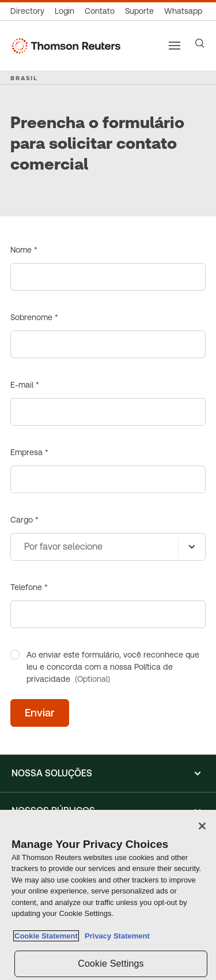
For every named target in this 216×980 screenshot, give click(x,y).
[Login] (65, 11)
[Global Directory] (30, 11)
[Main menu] (175, 46)
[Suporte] (139, 11)
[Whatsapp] (183, 11)
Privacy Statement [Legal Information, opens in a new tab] (115, 936)
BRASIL (24, 78)
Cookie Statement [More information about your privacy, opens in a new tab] (46, 936)
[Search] (200, 43)
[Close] (202, 826)
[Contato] (100, 11)
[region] (108, 895)
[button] (108, 774)
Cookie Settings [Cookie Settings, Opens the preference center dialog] (111, 964)
